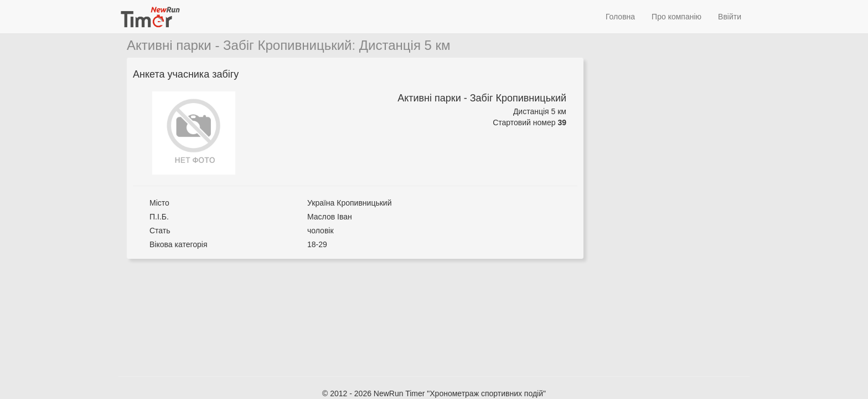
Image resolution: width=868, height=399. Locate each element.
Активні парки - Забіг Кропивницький (239, 45)
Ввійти (730, 17)
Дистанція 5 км (405, 45)
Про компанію (676, 17)
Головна (620, 17)
